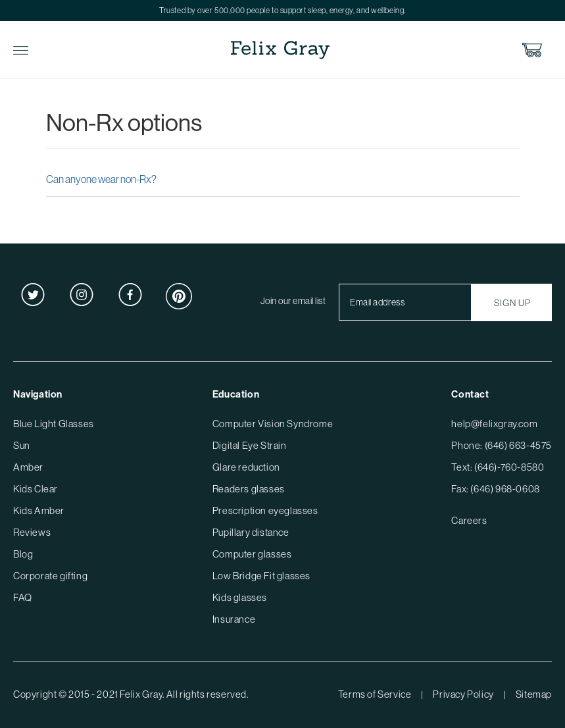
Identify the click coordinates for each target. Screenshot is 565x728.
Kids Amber (39, 510)
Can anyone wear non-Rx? (101, 179)
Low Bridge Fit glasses (261, 576)
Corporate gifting (50, 576)
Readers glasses (249, 489)
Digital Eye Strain (250, 445)
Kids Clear (36, 489)
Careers (469, 520)
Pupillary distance (251, 532)
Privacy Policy (463, 694)
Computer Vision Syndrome (273, 424)
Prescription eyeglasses (265, 510)
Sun (22, 445)
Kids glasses (240, 597)
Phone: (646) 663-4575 (502, 445)
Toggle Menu (21, 50)
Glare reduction (246, 467)
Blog (23, 554)
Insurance (234, 619)
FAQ (23, 597)
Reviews (32, 532)
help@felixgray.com (494, 424)
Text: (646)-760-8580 (498, 467)
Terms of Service (375, 694)
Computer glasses (252, 554)
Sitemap (534, 694)
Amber (28, 467)
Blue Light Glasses (54, 424)
